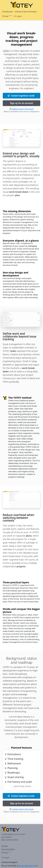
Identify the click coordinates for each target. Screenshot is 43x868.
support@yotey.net (27, 866)
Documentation (8, 849)
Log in (18, 16)
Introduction (8, 12)
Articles (5, 846)
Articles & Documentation (26, 12)
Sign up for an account (21, 103)
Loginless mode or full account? (23, 109)
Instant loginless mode (21, 96)
